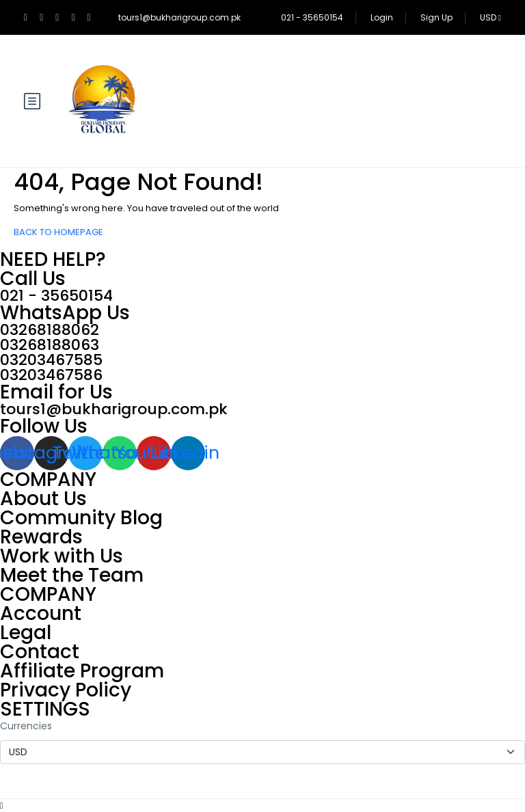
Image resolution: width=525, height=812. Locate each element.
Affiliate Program (82, 671)
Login (382, 17)
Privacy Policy (66, 690)
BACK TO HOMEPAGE (58, 232)
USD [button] (490, 17)
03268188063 (50, 345)
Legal (26, 633)
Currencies (26, 726)
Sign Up (436, 17)
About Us (43, 499)
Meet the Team (72, 575)
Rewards (41, 537)
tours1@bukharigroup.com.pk (179, 17)
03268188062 (50, 330)
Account (41, 613)
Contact (40, 652)
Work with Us (62, 556)
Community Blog (81, 518)
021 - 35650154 (312, 17)
